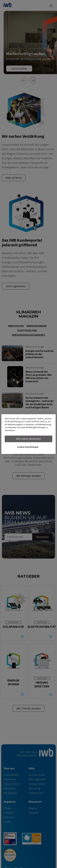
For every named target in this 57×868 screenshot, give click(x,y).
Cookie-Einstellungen (28, 447)
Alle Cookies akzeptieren (29, 439)
